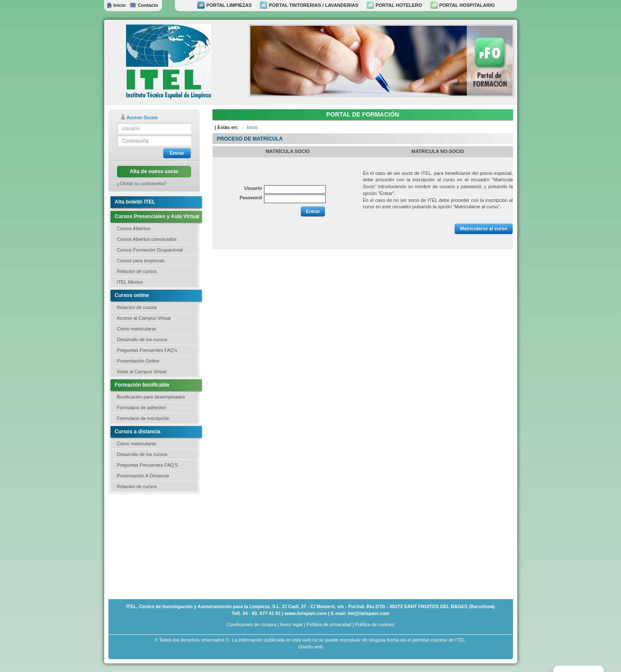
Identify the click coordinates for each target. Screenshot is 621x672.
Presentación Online (138, 361)
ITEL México (130, 282)
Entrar (313, 211)
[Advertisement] (151, 546)
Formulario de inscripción (143, 418)
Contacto (144, 5)
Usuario (253, 188)
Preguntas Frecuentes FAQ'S (148, 465)
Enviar (177, 153)
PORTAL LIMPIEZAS (224, 5)
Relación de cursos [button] (137, 271)
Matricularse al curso (483, 228)
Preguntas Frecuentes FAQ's (147, 350)
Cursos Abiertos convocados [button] (147, 239)
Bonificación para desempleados (151, 397)
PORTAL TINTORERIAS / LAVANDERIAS (309, 5)
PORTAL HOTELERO (394, 5)
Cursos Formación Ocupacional (150, 250)
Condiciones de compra (252, 624)
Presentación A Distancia (143, 476)
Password (251, 198)
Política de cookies (375, 624)
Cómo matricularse (137, 329)
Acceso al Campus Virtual (144, 318)
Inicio (116, 5)
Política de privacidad (329, 624)
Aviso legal (291, 624)
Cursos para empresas (141, 261)
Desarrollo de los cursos (142, 339)
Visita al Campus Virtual (142, 372)
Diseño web (310, 647)
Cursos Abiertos (134, 228)
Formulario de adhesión (142, 408)
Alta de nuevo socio (154, 171)
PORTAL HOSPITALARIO (463, 5)
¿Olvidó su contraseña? (142, 183)
